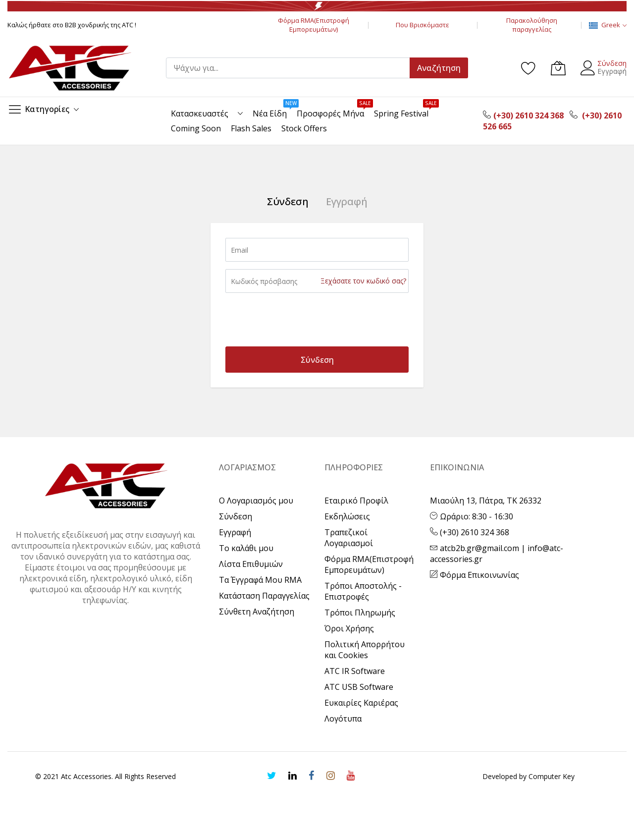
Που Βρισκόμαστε (423, 25)
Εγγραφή (612, 71)
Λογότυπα (343, 719)
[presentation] (301, 320)
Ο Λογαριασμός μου (256, 501)
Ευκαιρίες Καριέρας (361, 703)
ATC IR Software (355, 671)
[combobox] (292, 68)
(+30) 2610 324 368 (470, 532)
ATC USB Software (359, 687)
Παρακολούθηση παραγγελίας (532, 25)
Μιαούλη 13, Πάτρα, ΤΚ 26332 (486, 501)
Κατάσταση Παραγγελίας (264, 596)
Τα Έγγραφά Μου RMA (260, 580)
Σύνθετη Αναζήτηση (257, 612)
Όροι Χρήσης (349, 628)
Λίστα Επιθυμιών (251, 564)
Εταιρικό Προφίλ (356, 501)
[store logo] (69, 68)
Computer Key (552, 776)
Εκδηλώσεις (347, 516)
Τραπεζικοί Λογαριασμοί (349, 538)
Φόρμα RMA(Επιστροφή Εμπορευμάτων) (314, 25)
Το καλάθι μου (246, 548)
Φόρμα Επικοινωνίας (475, 575)
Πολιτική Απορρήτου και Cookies (365, 650)
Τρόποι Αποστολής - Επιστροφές (363, 591)
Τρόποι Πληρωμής (360, 613)
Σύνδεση (612, 63)
